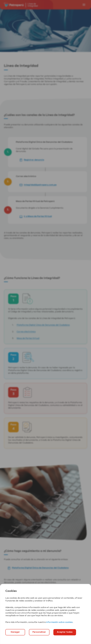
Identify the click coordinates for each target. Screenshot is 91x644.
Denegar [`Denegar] (15, 632)
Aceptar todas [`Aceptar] (65, 632)
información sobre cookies (59, 622)
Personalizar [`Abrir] (39, 632)
